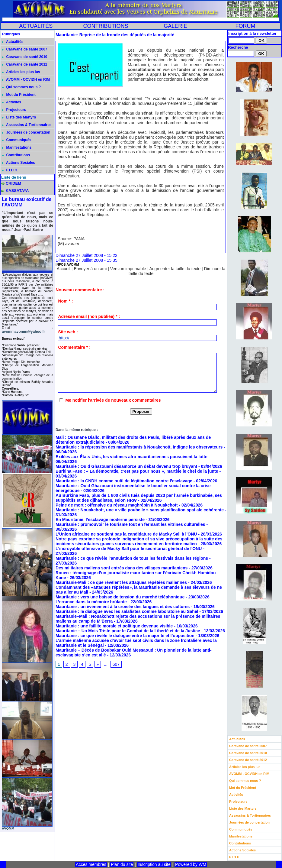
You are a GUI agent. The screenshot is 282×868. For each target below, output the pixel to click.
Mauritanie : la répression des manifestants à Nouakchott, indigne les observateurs (139, 447)
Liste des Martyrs (19, 117)
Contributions (16, 155)
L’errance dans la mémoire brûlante (91, 602)
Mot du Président (19, 95)
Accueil (64, 269)
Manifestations (17, 147)
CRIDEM (13, 183)
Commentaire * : (74, 347)
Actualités (13, 42)
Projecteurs (14, 110)
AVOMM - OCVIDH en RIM (26, 79)
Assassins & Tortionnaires (27, 125)
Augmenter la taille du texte (175, 269)
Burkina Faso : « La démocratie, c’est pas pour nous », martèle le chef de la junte (137, 471)
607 (116, 664)
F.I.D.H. (10, 170)
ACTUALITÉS (36, 26)
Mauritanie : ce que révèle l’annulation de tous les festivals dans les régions (132, 558)
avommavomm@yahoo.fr (23, 332)
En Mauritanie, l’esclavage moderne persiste (100, 520)
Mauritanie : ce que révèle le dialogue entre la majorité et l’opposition (125, 636)
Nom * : (65, 301)
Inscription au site (154, 864)
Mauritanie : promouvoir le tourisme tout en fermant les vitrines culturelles (130, 524)
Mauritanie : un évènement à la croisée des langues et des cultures (123, 607)
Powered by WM (191, 864)
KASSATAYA (17, 191)
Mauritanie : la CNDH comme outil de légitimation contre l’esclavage (124, 481)
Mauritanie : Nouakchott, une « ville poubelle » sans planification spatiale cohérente (140, 510)
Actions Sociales (19, 163)
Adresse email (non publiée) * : (89, 316)
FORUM (245, 26)
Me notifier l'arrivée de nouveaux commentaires (113, 400)
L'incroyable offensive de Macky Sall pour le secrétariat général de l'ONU (129, 549)
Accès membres (91, 864)
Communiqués (17, 140)
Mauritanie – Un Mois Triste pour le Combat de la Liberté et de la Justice (128, 631)
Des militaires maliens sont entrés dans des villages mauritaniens (122, 568)
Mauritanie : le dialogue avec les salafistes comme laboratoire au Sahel (127, 611)
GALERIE (175, 26)
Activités (12, 102)
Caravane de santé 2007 (25, 49)
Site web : (68, 332)
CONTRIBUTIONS (106, 26)
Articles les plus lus (21, 72)
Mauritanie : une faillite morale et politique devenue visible (114, 626)
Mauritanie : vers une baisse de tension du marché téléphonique (120, 597)
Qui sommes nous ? (21, 87)
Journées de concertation (26, 132)
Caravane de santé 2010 (25, 57)
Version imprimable (128, 269)
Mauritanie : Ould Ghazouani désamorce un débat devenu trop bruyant (126, 466)
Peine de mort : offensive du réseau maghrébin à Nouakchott (117, 505)
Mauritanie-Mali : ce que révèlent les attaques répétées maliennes (121, 582)
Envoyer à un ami (90, 269)
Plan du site (122, 864)
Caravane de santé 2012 (25, 64)
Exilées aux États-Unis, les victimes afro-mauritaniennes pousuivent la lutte (131, 457)
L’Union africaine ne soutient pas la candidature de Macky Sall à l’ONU (126, 534)
